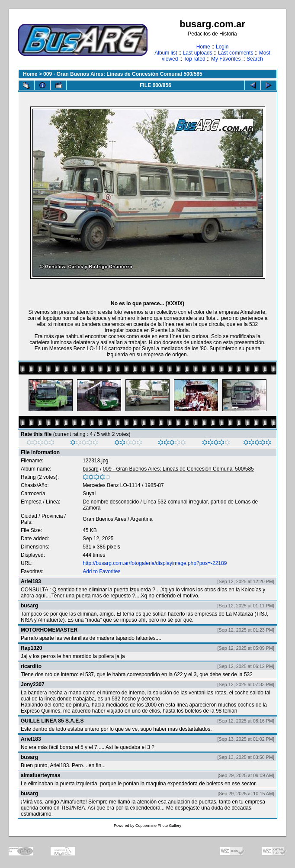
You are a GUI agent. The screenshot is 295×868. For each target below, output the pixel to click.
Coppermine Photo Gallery (158, 826)
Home (203, 47)
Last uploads (198, 53)
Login (222, 47)
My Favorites (226, 59)
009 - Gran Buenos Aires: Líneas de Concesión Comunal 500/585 (123, 74)
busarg (91, 469)
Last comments (236, 53)
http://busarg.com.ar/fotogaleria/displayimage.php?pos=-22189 (155, 563)
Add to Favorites (101, 571)
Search (255, 59)
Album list (166, 53)
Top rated (195, 59)
